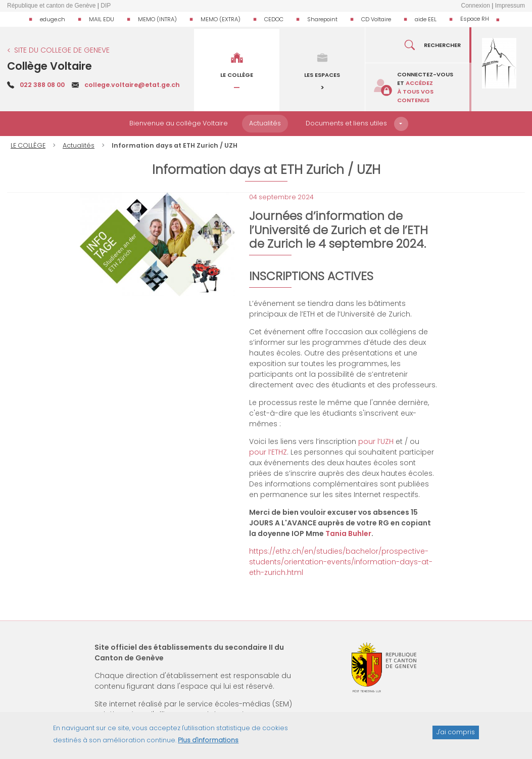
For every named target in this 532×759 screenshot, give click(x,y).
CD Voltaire (376, 19)
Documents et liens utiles (346, 123)
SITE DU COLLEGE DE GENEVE (62, 50)
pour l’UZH (376, 441)
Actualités (265, 123)
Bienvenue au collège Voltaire (179, 123)
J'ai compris (456, 736)
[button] (401, 124)
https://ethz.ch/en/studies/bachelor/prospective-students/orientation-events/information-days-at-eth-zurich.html (341, 562)
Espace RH (475, 19)
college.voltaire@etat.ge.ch (132, 85)
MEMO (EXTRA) (221, 19)
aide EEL (426, 19)
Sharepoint (322, 19)
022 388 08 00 (42, 85)
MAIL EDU (102, 19)
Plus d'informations (208, 744)
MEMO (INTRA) (157, 19)
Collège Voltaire (50, 66)
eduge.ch (53, 19)
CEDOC (274, 19)
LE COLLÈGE (28, 145)
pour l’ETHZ (268, 452)
